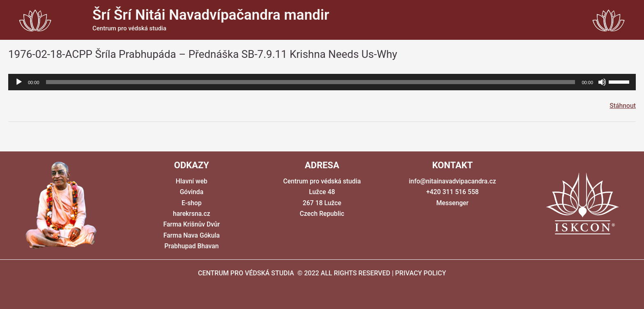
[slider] (311, 82)
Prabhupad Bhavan (191, 246)
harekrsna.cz (191, 214)
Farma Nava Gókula (192, 235)
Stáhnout (622, 106)
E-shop (192, 203)
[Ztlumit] (602, 82)
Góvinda (191, 192)
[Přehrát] (19, 82)
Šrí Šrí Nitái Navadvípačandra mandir (211, 15)
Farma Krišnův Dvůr (191, 225)
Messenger (453, 203)
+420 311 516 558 (453, 192)
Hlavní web (191, 181)
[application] (322, 82)
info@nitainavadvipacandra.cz (452, 181)
